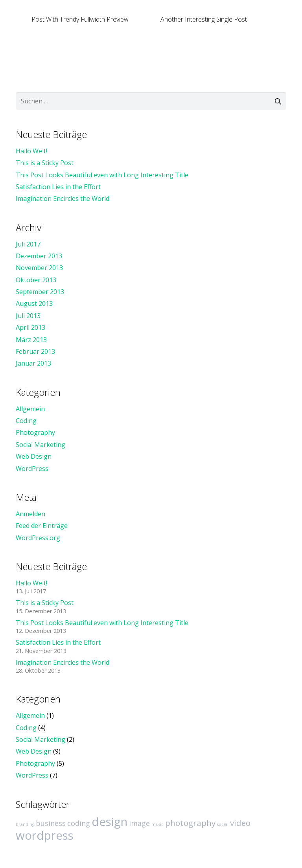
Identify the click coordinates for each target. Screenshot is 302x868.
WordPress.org (38, 538)
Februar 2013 (35, 351)
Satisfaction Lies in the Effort (58, 187)
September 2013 (40, 292)
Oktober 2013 (36, 280)
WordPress (32, 469)
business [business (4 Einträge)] (51, 823)
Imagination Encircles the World (63, 199)
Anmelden (30, 514)
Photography (35, 432)
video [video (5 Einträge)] (240, 823)
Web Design (34, 456)
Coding (26, 421)
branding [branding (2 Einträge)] (25, 824)
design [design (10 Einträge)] (110, 822)
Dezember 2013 (39, 256)
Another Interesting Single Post (204, 19)
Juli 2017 (28, 244)
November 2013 (39, 268)
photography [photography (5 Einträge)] (190, 823)
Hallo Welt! (31, 151)
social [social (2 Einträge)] (223, 824)
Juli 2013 (28, 316)
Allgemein (30, 409)
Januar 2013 (33, 363)
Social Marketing (41, 445)
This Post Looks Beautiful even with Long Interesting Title (102, 175)
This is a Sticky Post (45, 163)
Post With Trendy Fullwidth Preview (80, 19)
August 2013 (34, 303)
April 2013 (30, 327)
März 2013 (31, 340)
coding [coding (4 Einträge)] (79, 823)
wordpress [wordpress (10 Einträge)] (45, 835)
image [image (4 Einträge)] (139, 823)
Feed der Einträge (42, 526)
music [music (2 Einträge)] (157, 824)
